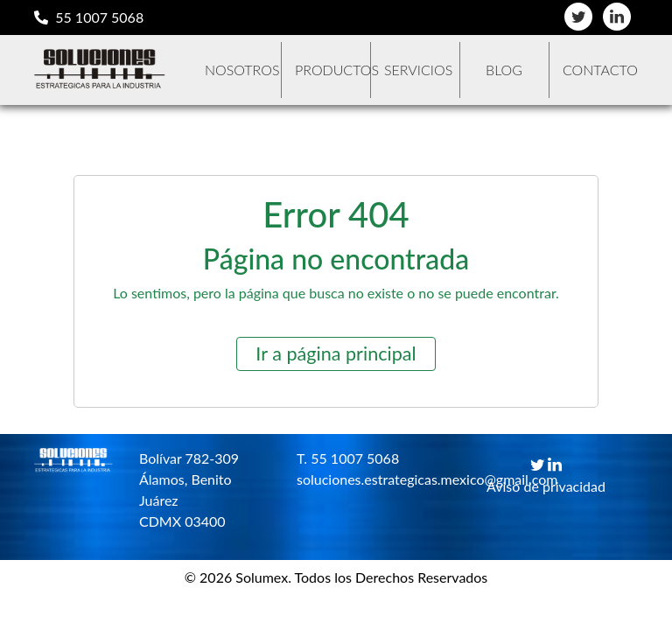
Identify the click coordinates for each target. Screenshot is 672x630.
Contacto (600, 70)
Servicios (418, 70)
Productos (332, 70)
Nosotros (242, 70)
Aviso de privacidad (546, 486)
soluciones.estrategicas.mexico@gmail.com (362, 479)
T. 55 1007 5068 (348, 458)
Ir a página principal (336, 353)
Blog (504, 70)
